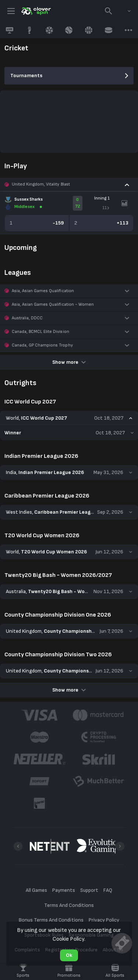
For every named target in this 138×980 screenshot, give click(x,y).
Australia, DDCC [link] (27, 318)
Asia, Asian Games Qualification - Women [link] (53, 304)
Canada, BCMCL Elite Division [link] (40, 332)
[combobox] (124, 11)
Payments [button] (64, 890)
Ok (69, 955)
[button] (69, 184)
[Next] (120, 846)
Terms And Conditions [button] (69, 905)
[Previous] (18, 846)
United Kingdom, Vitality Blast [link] (41, 184)
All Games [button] (36, 890)
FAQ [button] (108, 890)
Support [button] (89, 890)
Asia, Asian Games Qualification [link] (43, 291)
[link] (36, 11)
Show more (69, 362)
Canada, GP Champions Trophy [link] (42, 345)
